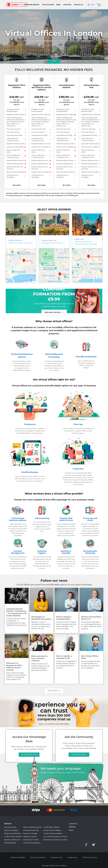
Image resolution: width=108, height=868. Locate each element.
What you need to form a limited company (39, 658)
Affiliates (72, 827)
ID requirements (56, 858)
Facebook (86, 846)
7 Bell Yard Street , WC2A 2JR (21, 242)
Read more (54, 691)
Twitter (93, 846)
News (71, 830)
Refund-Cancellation (18, 858)
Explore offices (54, 313)
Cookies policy (72, 858)
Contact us (73, 824)
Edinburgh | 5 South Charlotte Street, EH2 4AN (86, 242)
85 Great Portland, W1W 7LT (53, 242)
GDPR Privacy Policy (90, 858)
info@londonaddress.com (93, 841)
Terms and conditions (38, 858)
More (54, 62)
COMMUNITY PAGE (79, 755)
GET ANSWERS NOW (29, 755)
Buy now (17, 185)
